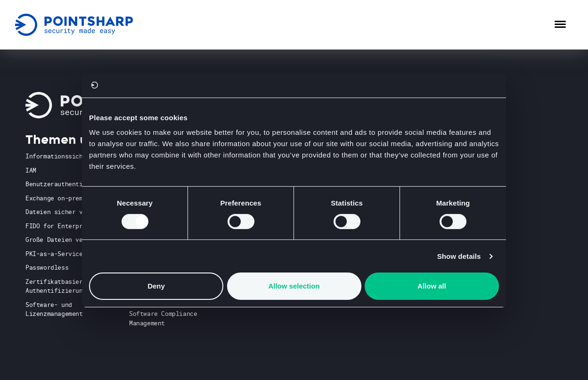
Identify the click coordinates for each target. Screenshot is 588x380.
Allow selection (294, 286)
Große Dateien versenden (67, 240)
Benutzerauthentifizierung (70, 184)
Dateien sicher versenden (68, 212)
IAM (31, 170)
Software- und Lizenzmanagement (54, 309)
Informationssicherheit (65, 156)
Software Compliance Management (163, 318)
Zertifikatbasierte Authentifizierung (58, 286)
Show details (459, 256)
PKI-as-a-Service (54, 254)
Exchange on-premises (61, 198)
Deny (156, 286)
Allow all (432, 286)
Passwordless (47, 267)
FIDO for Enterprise (59, 226)
